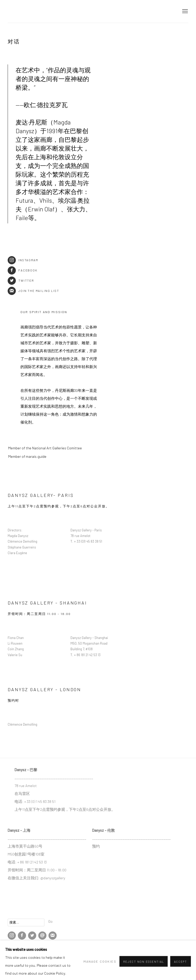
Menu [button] (185, 12)
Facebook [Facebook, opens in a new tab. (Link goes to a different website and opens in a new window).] (22, 936)
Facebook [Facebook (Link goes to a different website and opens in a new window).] (23, 270)
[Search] (26, 922)
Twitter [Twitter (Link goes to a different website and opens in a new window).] (21, 281)
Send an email (42, 936)
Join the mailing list (33, 291)
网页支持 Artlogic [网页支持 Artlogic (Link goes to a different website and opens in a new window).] (68, 956)
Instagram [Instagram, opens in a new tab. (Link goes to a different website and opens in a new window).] (12, 936)
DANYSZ (26, 11)
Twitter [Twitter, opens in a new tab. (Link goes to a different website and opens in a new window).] (32, 936)
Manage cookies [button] (18, 949)
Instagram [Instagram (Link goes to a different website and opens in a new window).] (23, 260)
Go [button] (50, 921)
